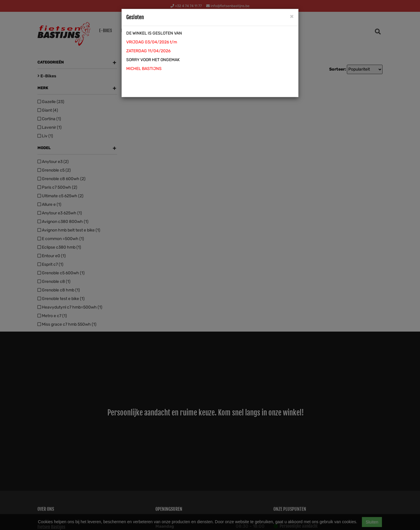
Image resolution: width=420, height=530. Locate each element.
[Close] (292, 16)
